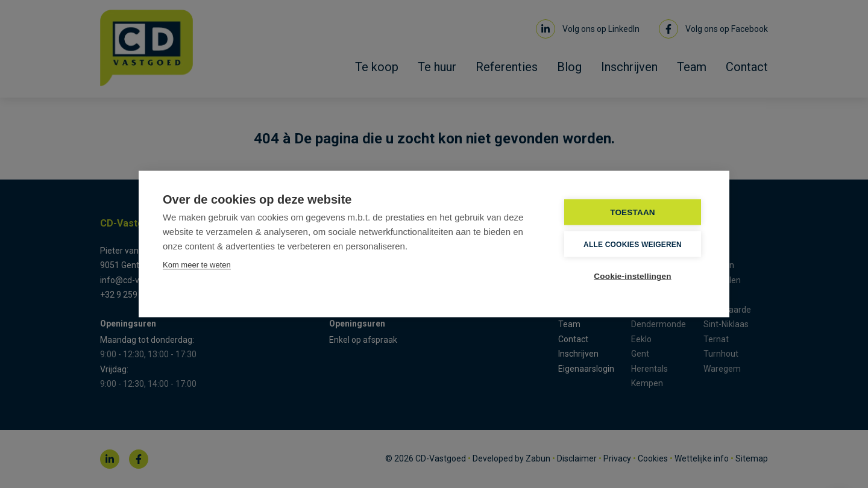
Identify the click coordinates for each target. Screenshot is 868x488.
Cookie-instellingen (632, 276)
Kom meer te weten (197, 265)
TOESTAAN (633, 212)
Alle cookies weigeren (633, 244)
